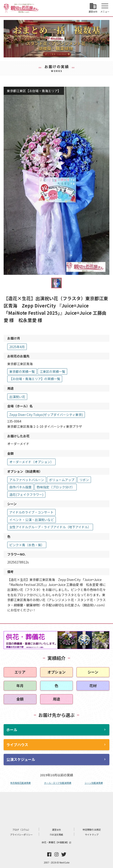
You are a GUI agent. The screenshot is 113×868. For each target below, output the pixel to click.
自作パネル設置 (20, 487)
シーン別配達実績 (94, 783)
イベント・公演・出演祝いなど (32, 520)
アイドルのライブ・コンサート (31, 512)
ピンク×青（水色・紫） (27, 545)
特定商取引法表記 (92, 830)
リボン (84, 480)
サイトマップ (92, 835)
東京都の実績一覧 (22, 371)
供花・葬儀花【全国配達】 (56, 842)
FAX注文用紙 (56, 835)
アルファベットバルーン (27, 480)
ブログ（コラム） (21, 830)
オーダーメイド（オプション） (31, 462)
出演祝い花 (17, 397)
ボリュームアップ (62, 480)
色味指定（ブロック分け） (56, 487)
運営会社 (56, 830)
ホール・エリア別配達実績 (58, 783)
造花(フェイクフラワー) (26, 494)
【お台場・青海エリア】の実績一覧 (35, 379)
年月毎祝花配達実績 (20, 783)
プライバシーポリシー (21, 835)
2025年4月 (17, 347)
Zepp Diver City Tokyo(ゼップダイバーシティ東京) (46, 415)
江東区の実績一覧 (52, 371)
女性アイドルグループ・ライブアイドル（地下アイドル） (50, 527)
